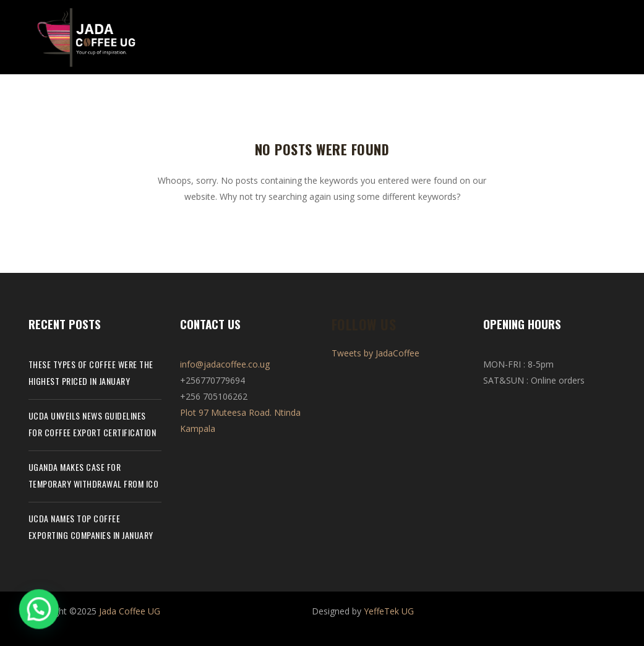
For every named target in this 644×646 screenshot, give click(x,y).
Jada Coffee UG (130, 611)
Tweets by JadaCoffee (376, 353)
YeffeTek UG (389, 611)
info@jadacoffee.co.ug (225, 364)
